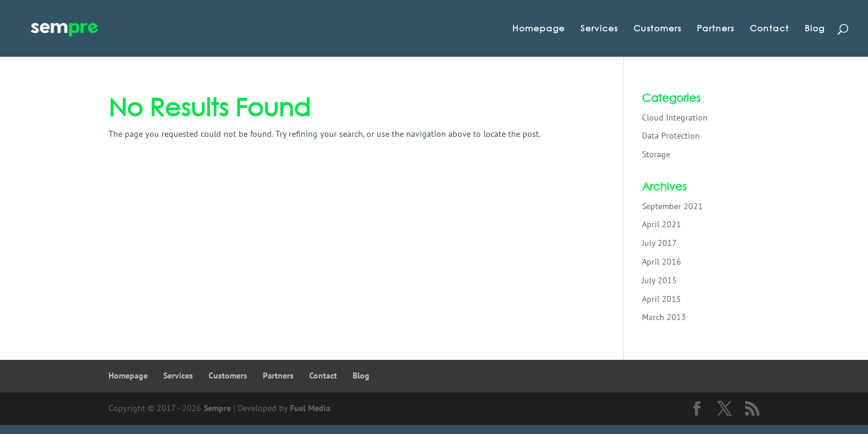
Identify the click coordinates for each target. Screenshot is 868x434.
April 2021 (662, 224)
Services (599, 29)
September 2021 (672, 206)
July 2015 (659, 280)
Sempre (217, 408)
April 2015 (662, 299)
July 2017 (659, 243)
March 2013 (664, 317)
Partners (715, 29)
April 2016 (662, 262)
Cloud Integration (675, 118)
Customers (657, 29)
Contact (769, 29)
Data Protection (671, 136)
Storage (656, 154)
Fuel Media (310, 408)
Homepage (539, 29)
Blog (815, 29)
